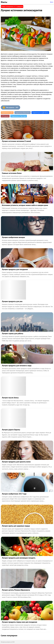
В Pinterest (5, 116)
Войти (52, 2)
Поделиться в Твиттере (19, 116)
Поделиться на (40, 113)
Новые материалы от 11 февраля (12, 6)
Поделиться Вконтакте (23, 113)
